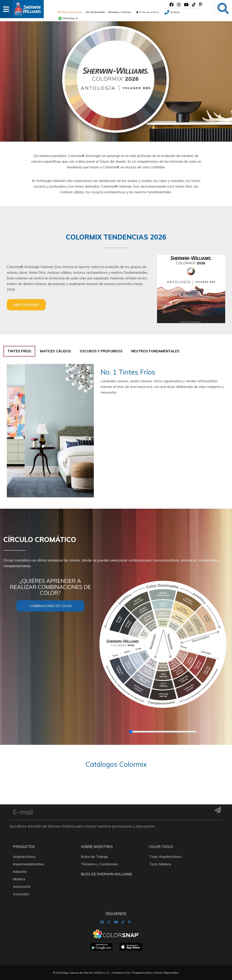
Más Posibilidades (95, 12)
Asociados (21, 894)
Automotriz (22, 887)
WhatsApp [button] (68, 18)
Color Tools (161, 847)
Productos (24, 847)
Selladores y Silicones (119, 12)
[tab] (19, 351)
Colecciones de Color (70, 12)
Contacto (172, 12)
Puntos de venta (148, 12)
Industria (20, 872)
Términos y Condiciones (99, 864)
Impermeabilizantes (28, 864)
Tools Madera (160, 864)
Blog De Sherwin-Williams (106, 874)
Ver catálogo (26, 305)
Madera (19, 879)
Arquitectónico (24, 857)
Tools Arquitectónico (165, 857)
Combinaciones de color (50, 606)
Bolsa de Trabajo (94, 857)
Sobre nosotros (97, 847)
